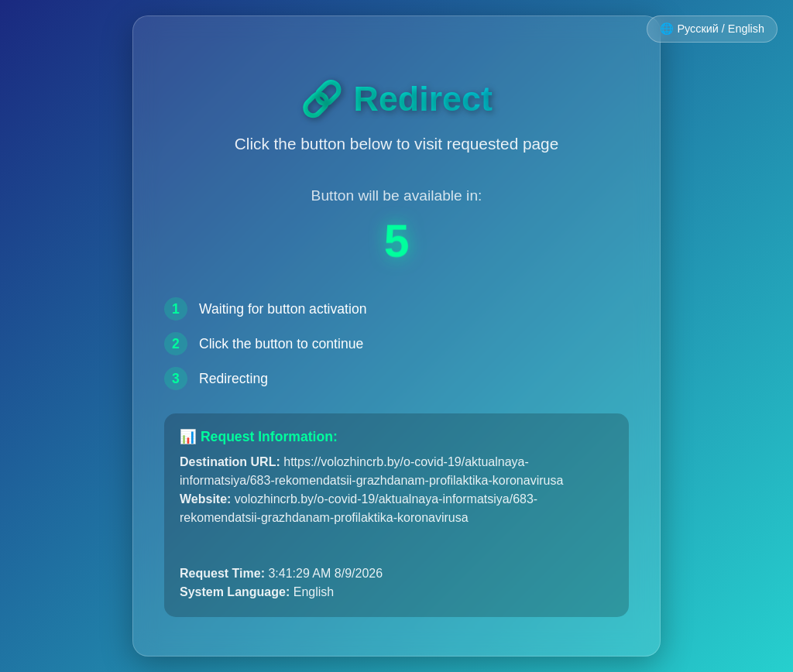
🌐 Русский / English (712, 29)
